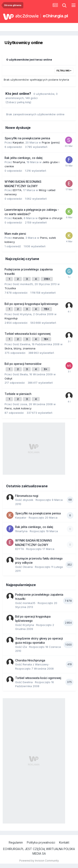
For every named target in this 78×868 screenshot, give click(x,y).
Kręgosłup (11, 318)
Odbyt (8, 378)
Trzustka (10, 288)
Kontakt (64, 842)
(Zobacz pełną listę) (18, 102)
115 (46, 309)
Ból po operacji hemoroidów (23, 364)
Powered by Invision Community (39, 861)
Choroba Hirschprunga (30, 660)
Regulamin (16, 842)
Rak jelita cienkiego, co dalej (24, 158)
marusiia (18, 238)
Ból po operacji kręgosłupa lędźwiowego (31, 304)
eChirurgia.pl (55, 16)
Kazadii (17, 218)
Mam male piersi (15, 234)
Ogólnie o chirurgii (50, 218)
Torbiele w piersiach (18, 394)
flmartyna (19, 162)
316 (47, 279)
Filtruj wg (64, 71)
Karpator (18, 142)
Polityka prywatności (41, 842)
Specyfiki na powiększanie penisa (27, 138)
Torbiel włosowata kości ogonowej (28, 334)
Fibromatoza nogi (27, 496)
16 (46, 339)
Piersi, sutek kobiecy (18, 408)
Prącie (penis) (51, 142)
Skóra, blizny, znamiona (20, 348)
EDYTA (17, 190)
